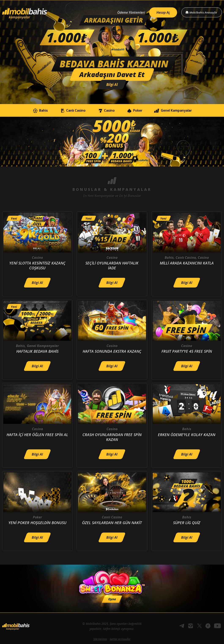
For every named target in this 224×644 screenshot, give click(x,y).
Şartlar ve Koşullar (120, 639)
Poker (137, 110)
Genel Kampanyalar (179, 110)
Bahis (33, 110)
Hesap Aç (162, 12)
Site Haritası (100, 639)
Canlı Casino (68, 110)
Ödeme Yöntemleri (129, 12)
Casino (105, 110)
